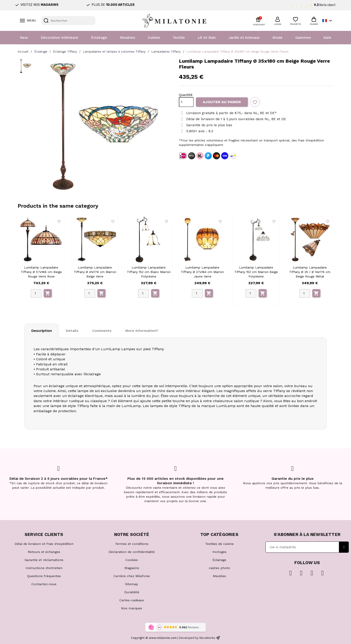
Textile (179, 37)
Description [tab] (42, 331)
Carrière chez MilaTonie (132, 576)
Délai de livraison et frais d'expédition (44, 544)
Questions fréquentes (44, 576)
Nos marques (132, 608)
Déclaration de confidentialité (132, 552)
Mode (277, 37)
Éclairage (99, 37)
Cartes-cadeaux (132, 600)
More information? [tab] (142, 331)
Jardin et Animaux (244, 37)
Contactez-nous (44, 584)
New (24, 37)
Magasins (132, 568)
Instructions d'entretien (44, 568)
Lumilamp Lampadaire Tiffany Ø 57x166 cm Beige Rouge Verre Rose (41, 272)
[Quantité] (186, 102)
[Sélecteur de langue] (328, 21)
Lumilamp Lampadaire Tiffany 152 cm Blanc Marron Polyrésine (149, 272)
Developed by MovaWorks (197, 638)
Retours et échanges (44, 552)
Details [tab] (72, 331)
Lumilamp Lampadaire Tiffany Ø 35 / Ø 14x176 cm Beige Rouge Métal (310, 272)
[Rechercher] (68, 21)
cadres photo (219, 568)
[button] (278, 20)
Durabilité (132, 592)
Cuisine (154, 37)
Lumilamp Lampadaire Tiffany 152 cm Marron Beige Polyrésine (256, 272)
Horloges (219, 552)
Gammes (303, 37)
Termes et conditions (132, 544)
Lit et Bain (207, 37)
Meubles (127, 37)
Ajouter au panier (222, 102)
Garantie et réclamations (44, 560)
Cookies (132, 560)
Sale (327, 37)
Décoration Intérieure (59, 37)
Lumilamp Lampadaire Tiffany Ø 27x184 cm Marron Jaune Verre (202, 272)
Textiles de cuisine (219, 544)
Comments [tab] (102, 331)
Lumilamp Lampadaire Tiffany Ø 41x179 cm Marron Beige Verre (95, 272)
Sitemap (132, 584)
